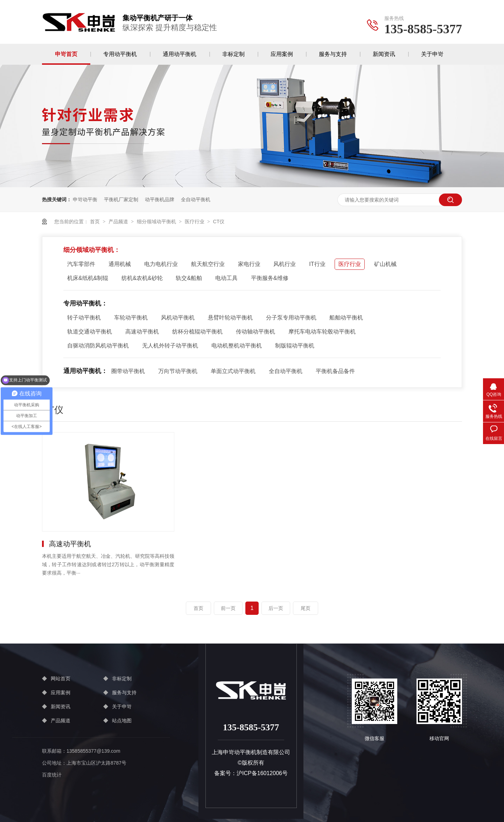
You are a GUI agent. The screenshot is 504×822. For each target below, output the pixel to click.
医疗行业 (195, 222)
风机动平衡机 (178, 318)
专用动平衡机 (120, 54)
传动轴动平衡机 (255, 332)
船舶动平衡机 (346, 318)
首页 (95, 222)
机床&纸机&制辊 (88, 278)
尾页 (306, 608)
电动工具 (226, 278)
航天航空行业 (208, 264)
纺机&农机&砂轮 (142, 278)
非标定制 (233, 54)
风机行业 (285, 264)
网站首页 (61, 679)
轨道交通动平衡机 (90, 332)
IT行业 (317, 264)
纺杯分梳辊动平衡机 (197, 332)
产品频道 (118, 222)
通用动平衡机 (180, 54)
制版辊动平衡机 (295, 346)
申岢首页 (66, 54)
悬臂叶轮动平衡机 (230, 318)
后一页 (276, 608)
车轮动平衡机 (131, 318)
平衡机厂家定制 (121, 199)
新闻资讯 (384, 54)
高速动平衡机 (142, 332)
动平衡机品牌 (160, 199)
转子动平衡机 (84, 318)
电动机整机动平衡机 (237, 346)
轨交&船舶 (189, 278)
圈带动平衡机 (128, 371)
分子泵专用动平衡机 (291, 318)
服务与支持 (333, 54)
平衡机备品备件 (335, 371)
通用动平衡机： (85, 371)
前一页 (228, 608)
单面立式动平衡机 (233, 371)
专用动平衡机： (85, 303)
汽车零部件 (81, 264)
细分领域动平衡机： (92, 250)
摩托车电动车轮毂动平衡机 (322, 332)
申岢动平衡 (85, 199)
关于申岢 (432, 54)
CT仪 (219, 222)
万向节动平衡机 (178, 371)
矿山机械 (385, 264)
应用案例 (282, 54)
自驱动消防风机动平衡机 (98, 346)
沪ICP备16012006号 (262, 773)
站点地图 (122, 721)
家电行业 (249, 264)
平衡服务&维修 (270, 278)
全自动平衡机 (196, 199)
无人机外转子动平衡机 (170, 346)
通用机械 (120, 264)
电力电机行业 (161, 264)
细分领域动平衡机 (156, 222)
